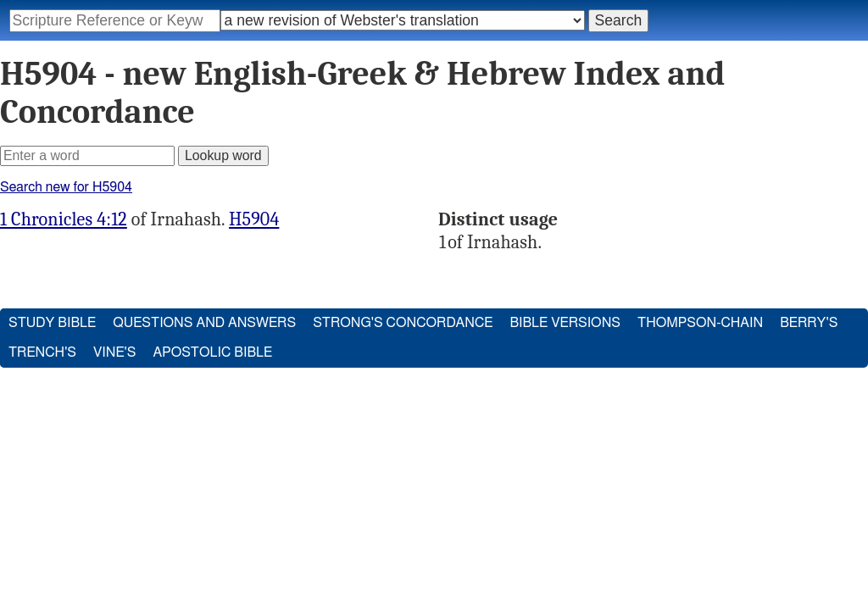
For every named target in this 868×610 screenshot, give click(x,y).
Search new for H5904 (66, 187)
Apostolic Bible (212, 352)
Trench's (42, 352)
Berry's (809, 323)
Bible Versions (565, 323)
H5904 (254, 219)
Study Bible (52, 323)
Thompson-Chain (700, 323)
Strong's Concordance (403, 323)
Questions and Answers (204, 323)
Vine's (114, 352)
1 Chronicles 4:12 (64, 219)
